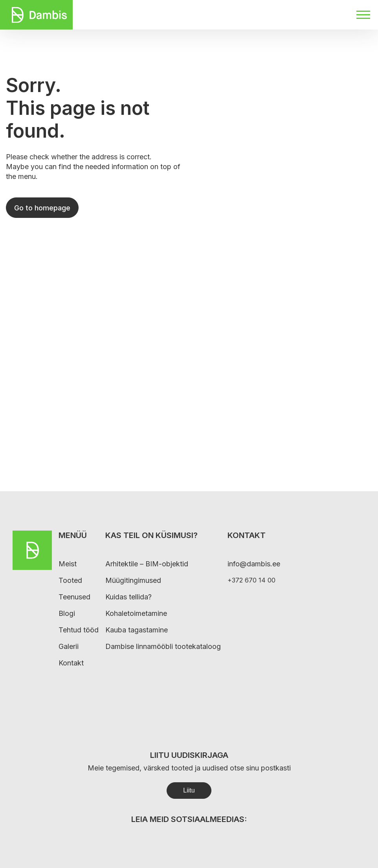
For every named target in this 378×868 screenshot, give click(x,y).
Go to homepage (42, 208)
